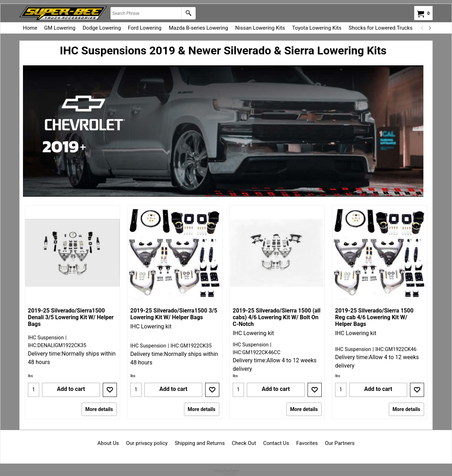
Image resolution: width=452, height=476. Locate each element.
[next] (429, 28)
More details (99, 409)
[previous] (422, 28)
